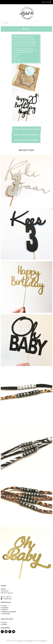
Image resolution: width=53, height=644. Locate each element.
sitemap (20, 641)
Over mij (5, 622)
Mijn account (47, 2)
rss (23, 641)
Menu (27, 29)
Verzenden (5, 608)
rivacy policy (7, 613)
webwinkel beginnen (30, 641)
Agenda (5, 624)
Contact (5, 606)
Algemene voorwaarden (9, 612)
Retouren (5, 609)
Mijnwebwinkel (44, 641)
